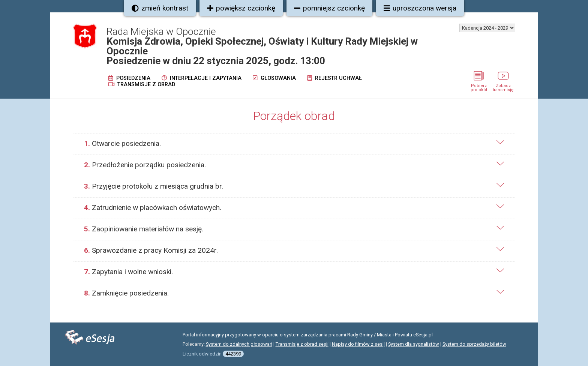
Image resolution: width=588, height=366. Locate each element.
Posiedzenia (129, 78)
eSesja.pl (423, 335)
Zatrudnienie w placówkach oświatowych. (153, 208)
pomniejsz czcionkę (329, 8)
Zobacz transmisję (503, 85)
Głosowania (274, 78)
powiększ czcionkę (241, 8)
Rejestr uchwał (334, 78)
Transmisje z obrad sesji (302, 344)
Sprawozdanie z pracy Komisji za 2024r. (151, 250)
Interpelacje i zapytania (202, 78)
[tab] (294, 144)
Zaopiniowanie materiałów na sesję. (144, 229)
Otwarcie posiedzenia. (122, 143)
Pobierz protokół (479, 85)
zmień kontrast (160, 8)
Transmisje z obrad (142, 85)
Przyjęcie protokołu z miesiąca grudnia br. (154, 186)
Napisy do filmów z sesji (358, 344)
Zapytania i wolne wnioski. (128, 272)
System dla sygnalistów (414, 344)
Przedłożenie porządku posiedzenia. (145, 165)
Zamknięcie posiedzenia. (126, 293)
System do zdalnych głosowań (239, 344)
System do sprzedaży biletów (474, 344)
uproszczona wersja (420, 8)
